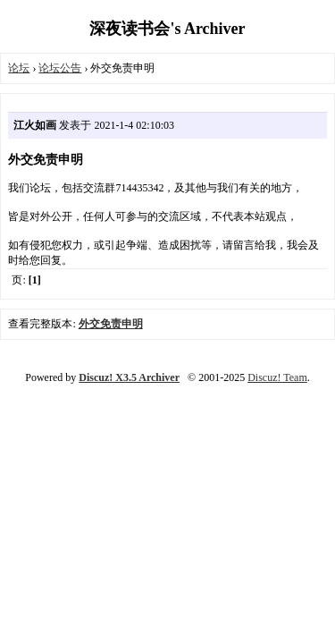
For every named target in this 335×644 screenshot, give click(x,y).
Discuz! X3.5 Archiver (129, 377)
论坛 (19, 68)
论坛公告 (60, 68)
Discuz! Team (277, 377)
